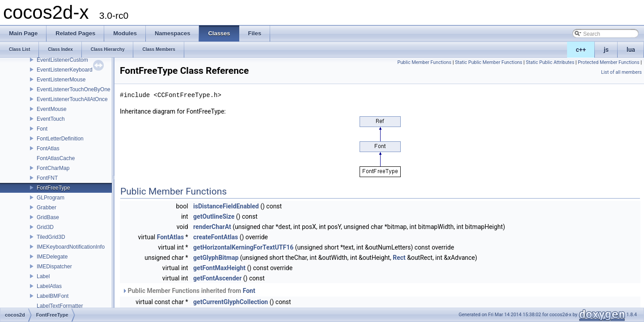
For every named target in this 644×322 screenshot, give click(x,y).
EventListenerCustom (62, 60)
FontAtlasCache (56, 158)
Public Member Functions (424, 62)
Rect (399, 258)
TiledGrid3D (51, 237)
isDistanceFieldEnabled (226, 206)
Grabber (47, 208)
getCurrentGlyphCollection (231, 302)
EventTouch (51, 119)
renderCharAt (212, 227)
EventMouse (52, 109)
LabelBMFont (53, 296)
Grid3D (45, 227)
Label (43, 276)
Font (42, 129)
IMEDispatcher (54, 267)
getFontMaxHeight (219, 268)
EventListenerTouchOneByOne (74, 89)
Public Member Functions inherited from (189, 291)
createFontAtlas (216, 237)
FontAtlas (48, 148)
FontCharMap (53, 168)
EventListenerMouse (61, 80)
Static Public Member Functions (489, 62)
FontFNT (47, 178)
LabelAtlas (49, 286)
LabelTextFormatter (60, 306)
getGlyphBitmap (216, 258)
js (606, 50)
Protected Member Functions (609, 62)
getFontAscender (217, 278)
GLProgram (51, 198)
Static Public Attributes (550, 62)
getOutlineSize (214, 216)
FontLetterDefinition (60, 139)
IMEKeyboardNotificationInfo (71, 247)
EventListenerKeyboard (65, 70)
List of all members (621, 72)
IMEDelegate (52, 257)
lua (631, 50)
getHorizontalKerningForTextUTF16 (243, 247)
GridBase (48, 217)
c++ (581, 50)
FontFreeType (53, 188)
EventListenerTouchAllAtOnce (72, 99)
